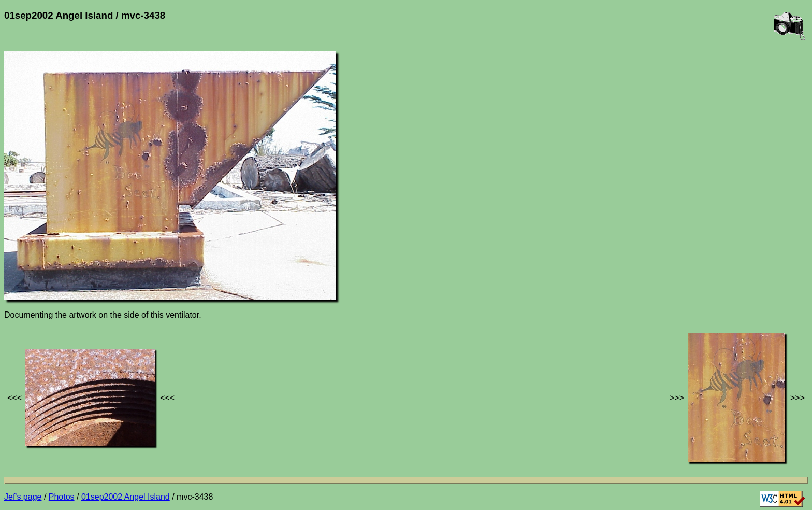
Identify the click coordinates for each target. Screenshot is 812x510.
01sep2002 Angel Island (126, 497)
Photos (62, 497)
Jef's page (23, 497)
